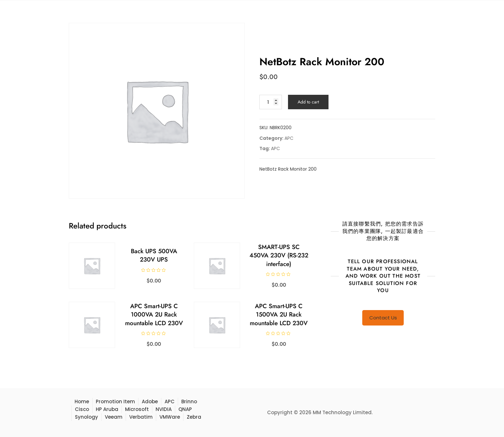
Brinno (189, 401)
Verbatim (141, 417)
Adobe (150, 401)
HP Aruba (107, 409)
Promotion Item (115, 401)
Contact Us (383, 318)
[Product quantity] (271, 102)
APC (289, 138)
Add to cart (308, 102)
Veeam (114, 417)
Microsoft (137, 409)
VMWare (170, 417)
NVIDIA (164, 409)
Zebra (194, 417)
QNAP (185, 409)
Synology (86, 417)
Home (82, 401)
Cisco (82, 409)
